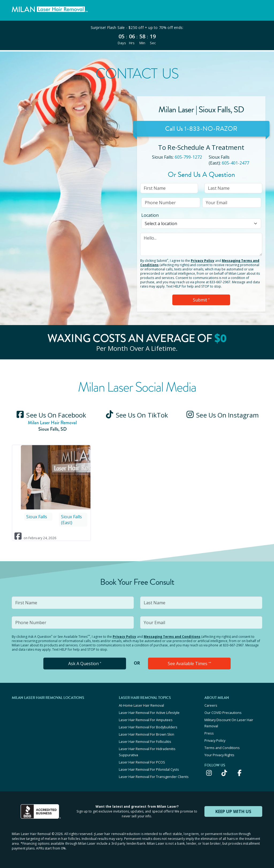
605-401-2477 (235, 163)
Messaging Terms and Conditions (172, 637)
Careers (211, 705)
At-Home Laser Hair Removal (141, 705)
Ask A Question (85, 664)
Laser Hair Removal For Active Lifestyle (149, 713)
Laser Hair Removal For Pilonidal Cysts (149, 769)
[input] (169, 188)
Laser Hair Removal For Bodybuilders (148, 727)
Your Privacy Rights (219, 755)
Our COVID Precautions (223, 713)
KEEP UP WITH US (233, 811)
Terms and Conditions (222, 748)
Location (150, 215)
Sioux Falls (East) (71, 520)
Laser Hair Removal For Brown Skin (146, 734)
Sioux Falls (37, 517)
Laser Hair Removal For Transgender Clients (154, 777)
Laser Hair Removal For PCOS (142, 762)
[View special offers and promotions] (137, 35)
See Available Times (189, 664)
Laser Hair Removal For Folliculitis (145, 742)
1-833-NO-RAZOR (211, 129)
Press (209, 733)
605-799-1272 (188, 157)
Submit (201, 300)
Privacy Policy (203, 261)
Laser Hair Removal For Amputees (146, 720)
